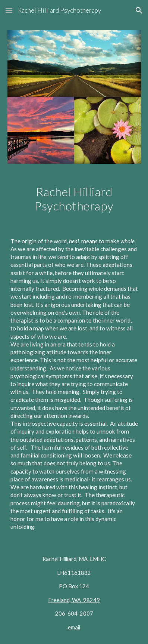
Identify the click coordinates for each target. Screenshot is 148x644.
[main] (74, 199)
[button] (9, 10)
